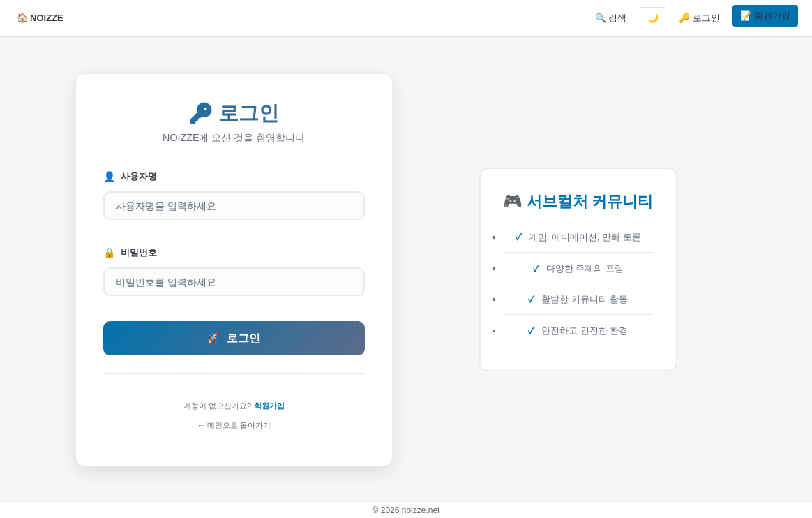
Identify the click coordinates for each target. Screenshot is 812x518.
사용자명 (130, 177)
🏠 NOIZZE (40, 18)
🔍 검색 (611, 18)
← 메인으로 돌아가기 (234, 425)
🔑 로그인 (699, 18)
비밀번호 (130, 253)
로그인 (234, 338)
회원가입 (269, 406)
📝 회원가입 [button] (765, 16)
